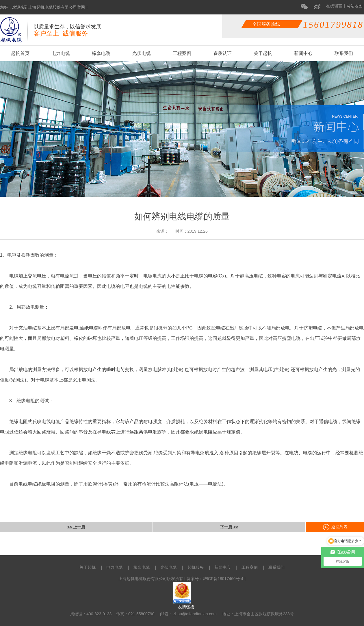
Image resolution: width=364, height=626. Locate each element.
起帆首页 (20, 53)
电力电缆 (61, 53)
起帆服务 (196, 567)
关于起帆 (263, 53)
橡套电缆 (101, 53)
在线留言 (334, 6)
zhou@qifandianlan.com (194, 614)
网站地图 (354, 6)
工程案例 (182, 53)
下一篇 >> (229, 527)
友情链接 (186, 607)
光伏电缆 (142, 53)
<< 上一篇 (76, 527)
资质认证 (222, 53)
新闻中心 (303, 53)
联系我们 (344, 53)
